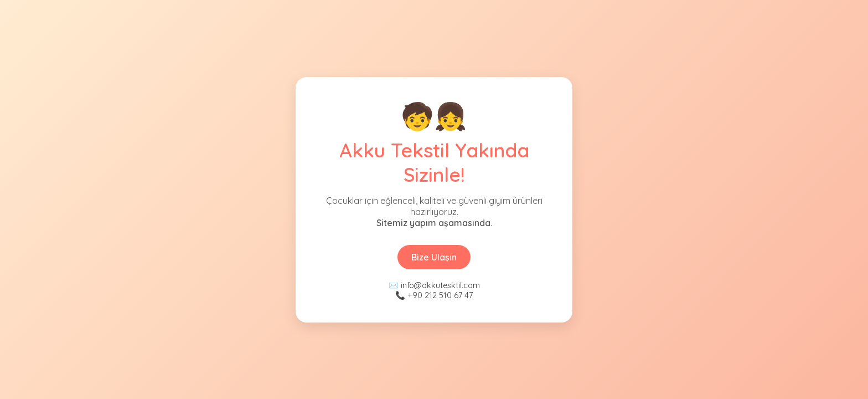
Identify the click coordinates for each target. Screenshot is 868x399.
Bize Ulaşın (434, 257)
